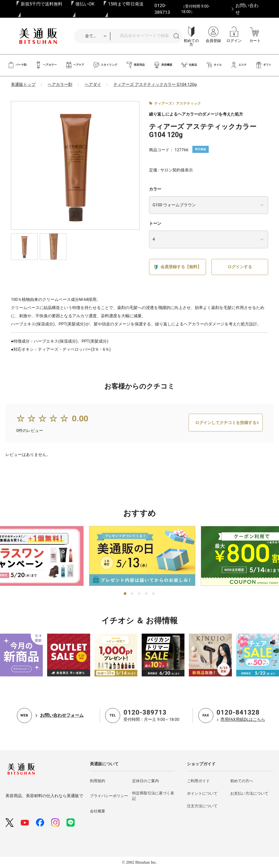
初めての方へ (242, 781)
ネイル (214, 65)
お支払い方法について (249, 793)
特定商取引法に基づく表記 (153, 796)
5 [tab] (154, 594)
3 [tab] (139, 594)
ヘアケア (75, 65)
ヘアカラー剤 (60, 84)
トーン (155, 223)
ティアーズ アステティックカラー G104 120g (155, 84)
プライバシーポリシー (109, 796)
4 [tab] (147, 594)
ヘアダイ (93, 84)
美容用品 (135, 65)
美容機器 (163, 65)
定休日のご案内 (145, 781)
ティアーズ (163, 103)
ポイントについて (202, 793)
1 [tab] (125, 594)
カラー (155, 189)
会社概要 (98, 811)
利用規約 (98, 781)
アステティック (188, 103)
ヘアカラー (46, 65)
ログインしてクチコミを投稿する (226, 424)
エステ (239, 65)
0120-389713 (145, 712)
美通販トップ (23, 84)
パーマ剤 (17, 65)
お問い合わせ (247, 9)
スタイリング (105, 65)
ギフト (263, 65)
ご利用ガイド (198, 781)
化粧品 (189, 65)
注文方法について (202, 806)
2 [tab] (132, 594)
